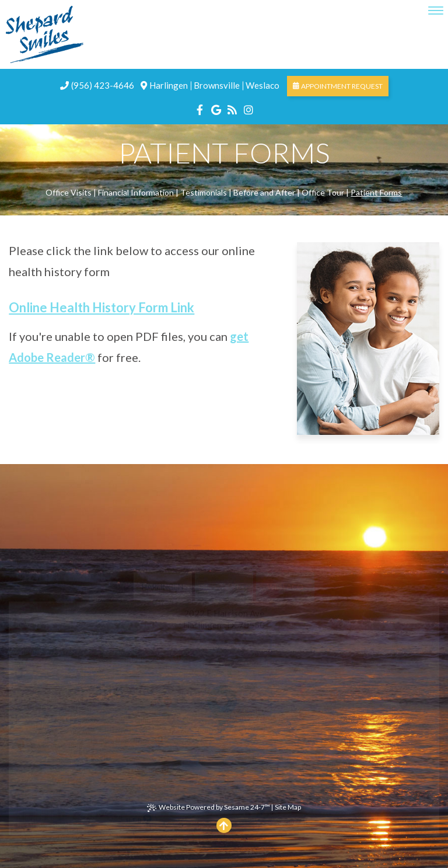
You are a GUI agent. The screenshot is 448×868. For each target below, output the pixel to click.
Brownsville (217, 85)
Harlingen (169, 85)
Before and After (264, 192)
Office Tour (323, 192)
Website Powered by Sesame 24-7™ (209, 807)
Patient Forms (376, 192)
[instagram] (249, 108)
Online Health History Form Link (101, 307)
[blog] (232, 108)
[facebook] (199, 108)
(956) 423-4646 (97, 85)
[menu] (436, 11)
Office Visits (69, 192)
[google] (216, 108)
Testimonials (204, 192)
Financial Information (136, 192)
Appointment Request (338, 86)
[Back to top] (224, 825)
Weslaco (262, 85)
